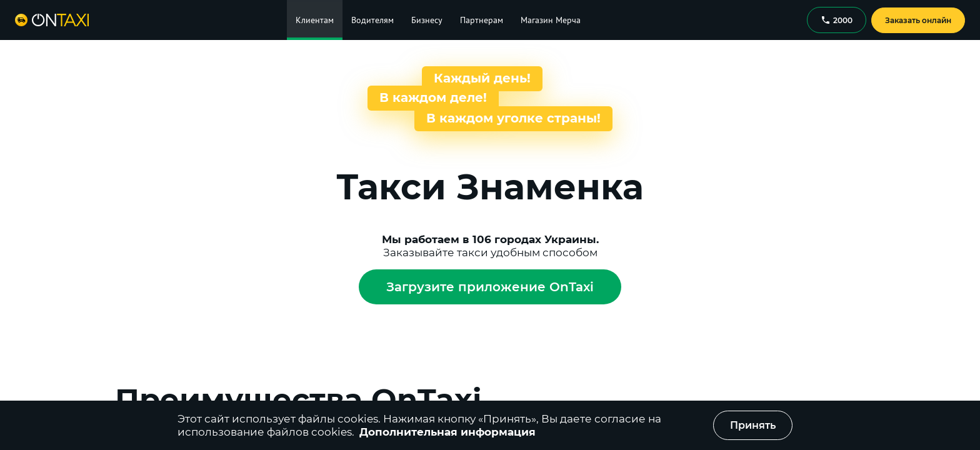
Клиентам (315, 20)
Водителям (372, 20)
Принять (753, 425)
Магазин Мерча (551, 20)
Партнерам (482, 20)
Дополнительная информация (447, 432)
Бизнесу (427, 20)
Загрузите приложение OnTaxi (490, 287)
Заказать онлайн (918, 20)
